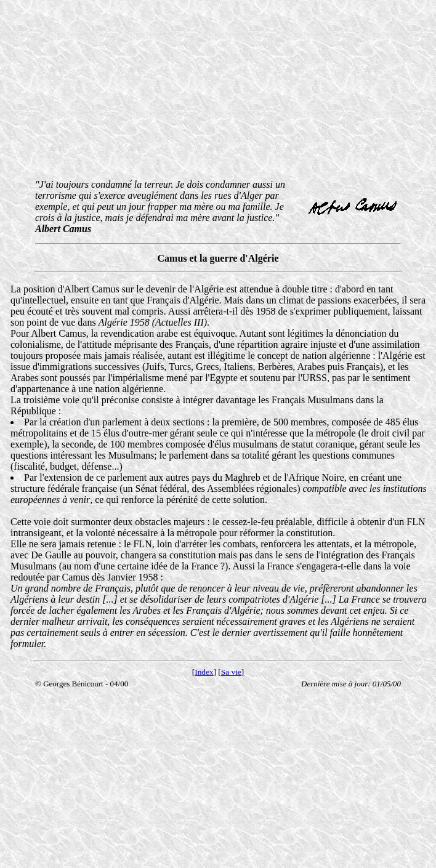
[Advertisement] (220, 91)
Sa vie (231, 672)
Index (204, 672)
